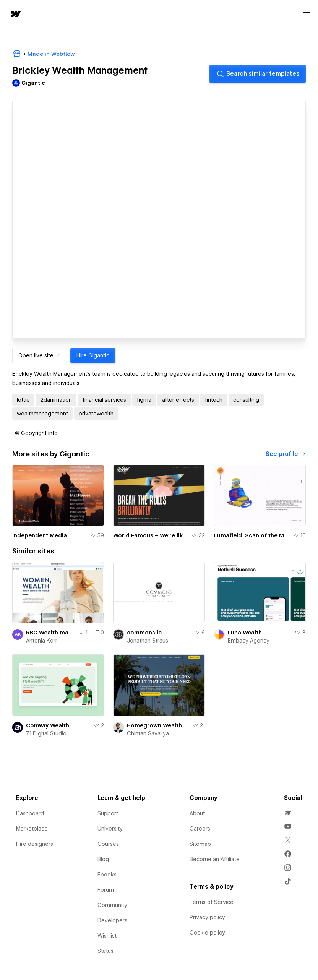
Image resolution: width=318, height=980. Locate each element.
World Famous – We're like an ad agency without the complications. (151, 535)
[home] (15, 15)
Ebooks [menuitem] (107, 875)
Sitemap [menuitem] (200, 844)
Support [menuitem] (108, 813)
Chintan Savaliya (148, 733)
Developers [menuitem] (112, 920)
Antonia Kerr (42, 641)
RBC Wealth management (50, 633)
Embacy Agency (249, 641)
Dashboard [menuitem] (30, 813)
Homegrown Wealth (154, 725)
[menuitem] (288, 813)
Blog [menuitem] (103, 859)
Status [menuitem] (105, 951)
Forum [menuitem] (106, 890)
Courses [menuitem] (108, 844)
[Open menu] (307, 13)
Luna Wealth (245, 633)
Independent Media (40, 535)
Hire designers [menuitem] (35, 844)
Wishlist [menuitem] (107, 936)
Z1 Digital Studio (46, 733)
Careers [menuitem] (200, 829)
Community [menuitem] (112, 905)
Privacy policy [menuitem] (207, 917)
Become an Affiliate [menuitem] (215, 859)
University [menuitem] (110, 829)
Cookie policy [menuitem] (207, 933)
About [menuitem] (197, 813)
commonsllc (144, 633)
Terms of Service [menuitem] (212, 902)
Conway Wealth (48, 725)
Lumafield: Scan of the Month (252, 535)
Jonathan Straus (148, 641)
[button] (36, 433)
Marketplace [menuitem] (32, 829)
